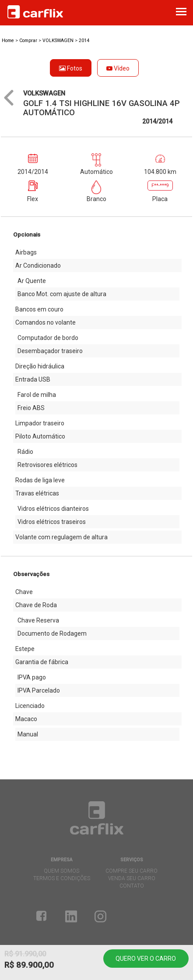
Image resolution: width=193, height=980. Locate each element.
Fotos (71, 68)
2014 (84, 41)
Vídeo (118, 68)
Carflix (35, 12)
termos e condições (62, 878)
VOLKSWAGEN (59, 41)
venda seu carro (132, 878)
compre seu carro (132, 871)
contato (132, 886)
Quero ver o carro (146, 959)
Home (8, 41)
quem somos (61, 871)
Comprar (28, 41)
